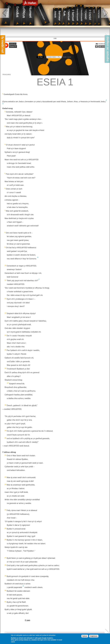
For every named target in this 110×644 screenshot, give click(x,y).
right (105, 13)
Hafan (30, 3)
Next (107, 632)
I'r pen (27, 620)
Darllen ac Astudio (108, 49)
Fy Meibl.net (2, 45)
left (5, 13)
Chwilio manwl (67, 57)
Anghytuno (94, 636)
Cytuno (85, 636)
